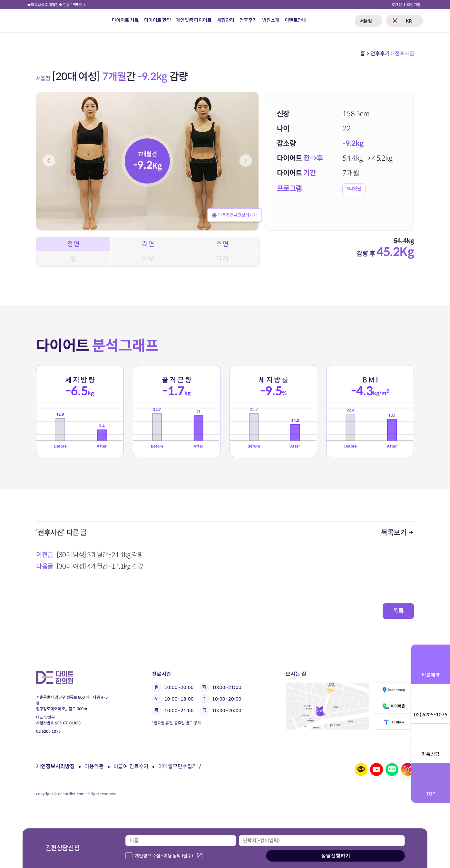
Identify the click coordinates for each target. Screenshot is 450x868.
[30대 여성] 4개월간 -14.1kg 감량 (100, 566)
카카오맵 (394, 690)
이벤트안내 (296, 20)
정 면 (73, 244)
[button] (49, 160)
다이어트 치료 (125, 20)
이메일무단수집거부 (180, 766)
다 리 (222, 259)
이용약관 (94, 766)
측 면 (148, 244)
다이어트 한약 (158, 20)
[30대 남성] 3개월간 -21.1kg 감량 (100, 555)
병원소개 (271, 20)
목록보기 (397, 533)
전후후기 (248, 20)
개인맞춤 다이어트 (194, 20)
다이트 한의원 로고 (45, 21)
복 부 (148, 259)
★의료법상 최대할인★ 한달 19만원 (57, 5)
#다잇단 (354, 189)
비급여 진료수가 (131, 766)
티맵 (394, 722)
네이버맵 (394, 706)
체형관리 (226, 20)
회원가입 (414, 5)
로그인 (397, 5)
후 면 (222, 244)
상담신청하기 (336, 856)
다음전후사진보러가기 (234, 215)
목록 (398, 611)
